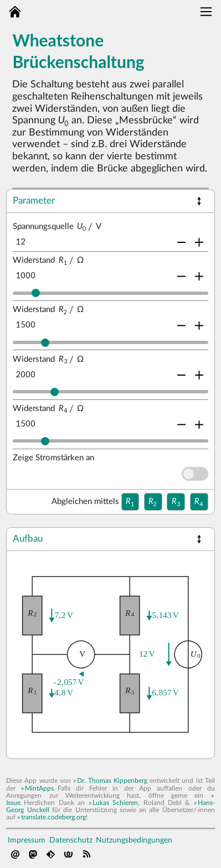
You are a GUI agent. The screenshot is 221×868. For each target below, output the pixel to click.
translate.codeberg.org (53, 817)
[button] (199, 201)
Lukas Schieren (115, 803)
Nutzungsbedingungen (134, 840)
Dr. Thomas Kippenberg (112, 781)
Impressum (27, 840)
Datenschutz (71, 840)
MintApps (39, 788)
